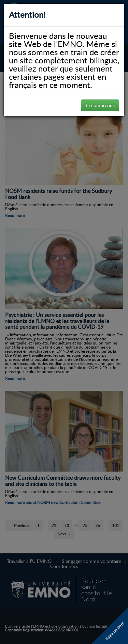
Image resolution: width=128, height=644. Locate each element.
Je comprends (100, 105)
